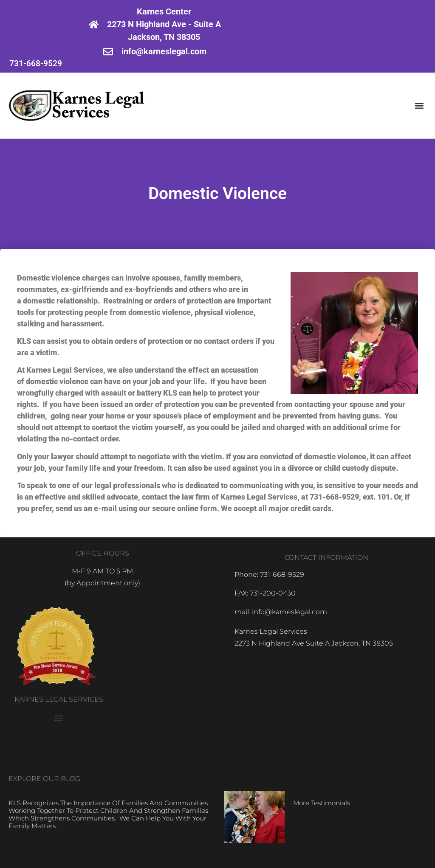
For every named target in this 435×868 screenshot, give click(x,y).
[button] (419, 105)
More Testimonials (322, 803)
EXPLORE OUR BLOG (44, 779)
